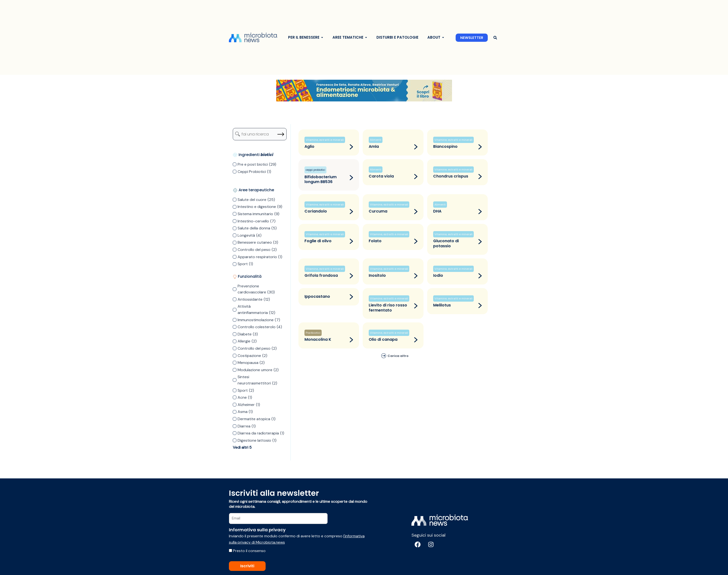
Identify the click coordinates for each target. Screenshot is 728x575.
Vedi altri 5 (242, 447)
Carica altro (398, 356)
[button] (495, 38)
